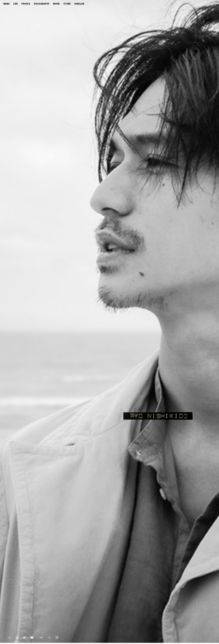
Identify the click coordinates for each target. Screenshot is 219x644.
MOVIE (56, 4)
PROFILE (26, 4)
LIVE (16, 4)
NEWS (6, 4)
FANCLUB (79, 4)
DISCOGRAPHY (42, 4)
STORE (67, 4)
